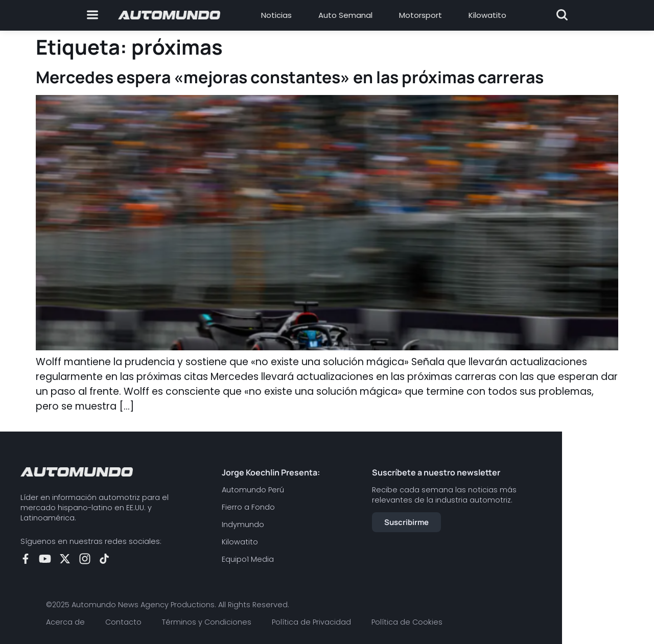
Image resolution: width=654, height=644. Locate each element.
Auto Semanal (345, 15)
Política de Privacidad (311, 622)
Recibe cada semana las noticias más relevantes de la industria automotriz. (444, 495)
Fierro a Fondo (248, 507)
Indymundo (243, 524)
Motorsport (421, 15)
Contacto (123, 622)
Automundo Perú (253, 490)
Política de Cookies (407, 622)
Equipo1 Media (248, 559)
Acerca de (65, 622)
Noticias (276, 15)
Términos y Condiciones (207, 622)
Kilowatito (487, 15)
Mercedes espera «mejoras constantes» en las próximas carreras (290, 77)
